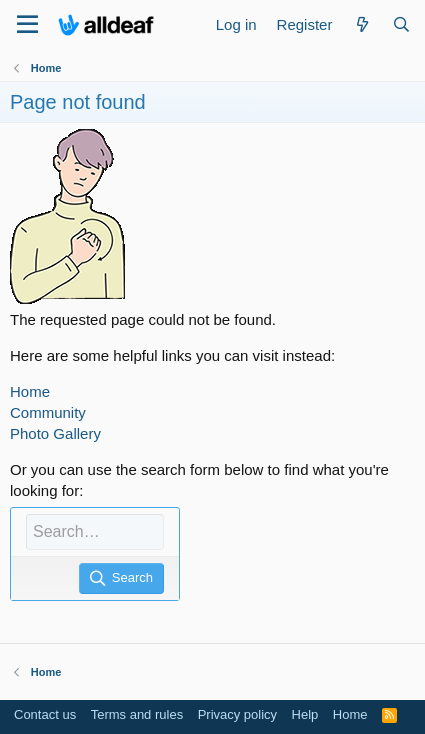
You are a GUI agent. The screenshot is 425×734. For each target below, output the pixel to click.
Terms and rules (137, 714)
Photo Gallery (55, 433)
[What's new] (361, 24)
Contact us (45, 714)
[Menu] (27, 25)
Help (305, 714)
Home (30, 391)
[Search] (401, 24)
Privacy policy (237, 714)
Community (48, 412)
